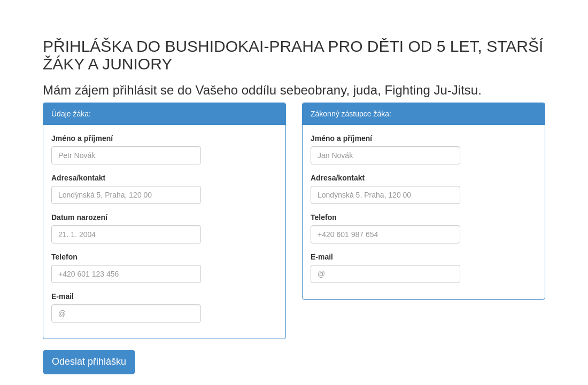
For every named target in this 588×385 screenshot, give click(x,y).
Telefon (64, 257)
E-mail (63, 296)
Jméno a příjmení (82, 138)
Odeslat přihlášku (89, 362)
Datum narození (79, 217)
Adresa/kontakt (78, 178)
